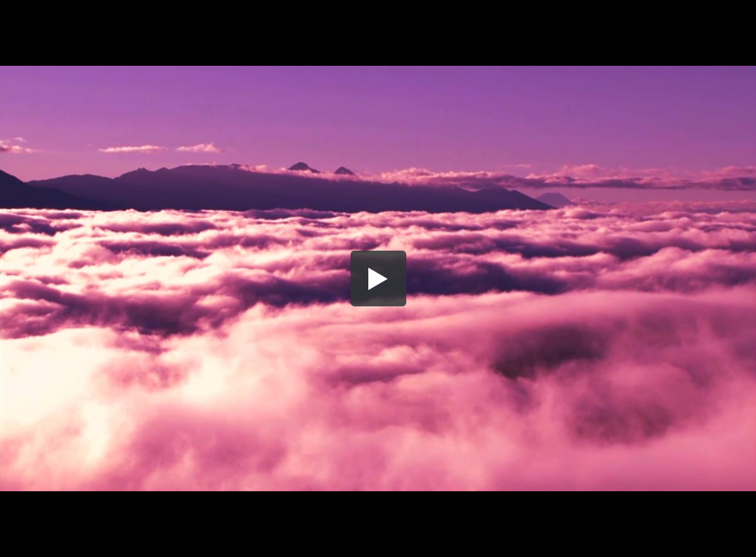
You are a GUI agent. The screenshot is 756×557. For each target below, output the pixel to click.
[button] (378, 278)
